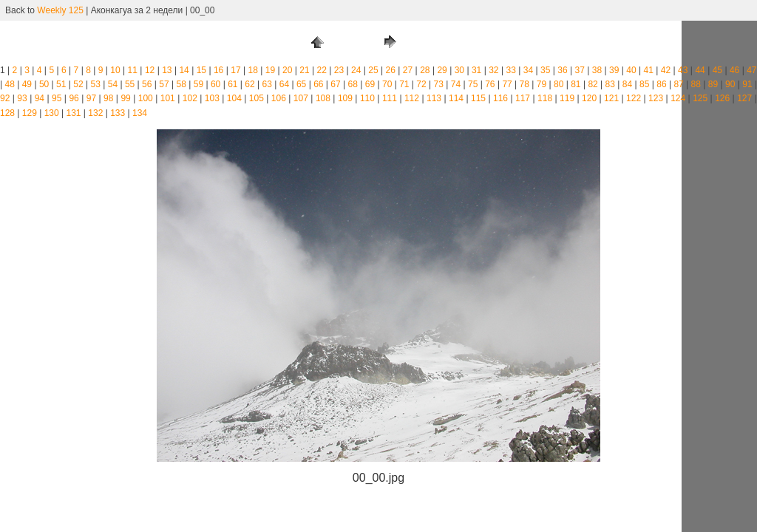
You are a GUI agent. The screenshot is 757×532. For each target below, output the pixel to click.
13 (167, 70)
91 (747, 84)
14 (184, 70)
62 (249, 84)
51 (61, 84)
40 (631, 70)
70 (387, 84)
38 (597, 70)
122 (634, 98)
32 (493, 70)
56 (147, 84)
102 (190, 98)
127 (744, 98)
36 (562, 70)
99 (125, 98)
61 (232, 84)
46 (734, 70)
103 (212, 98)
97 (91, 98)
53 (96, 84)
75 (473, 84)
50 (44, 84)
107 (301, 98)
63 (267, 84)
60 (215, 84)
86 (661, 84)
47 (751, 70)
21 (304, 70)
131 (73, 113)
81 (576, 84)
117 (523, 98)
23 (339, 70)
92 (5, 98)
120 (589, 98)
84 (627, 84)
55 (130, 84)
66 (318, 84)
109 (345, 98)
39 (614, 70)
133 (118, 113)
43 (683, 70)
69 (370, 84)
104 (234, 98)
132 (95, 113)
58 (181, 84)
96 (74, 98)
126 (722, 98)
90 (730, 84)
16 (218, 70)
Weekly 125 (60, 10)
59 (198, 84)
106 (279, 98)
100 (146, 98)
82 (593, 84)
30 (459, 70)
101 (168, 98)
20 (287, 70)
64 (284, 84)
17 (235, 70)
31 (476, 70)
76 (490, 84)
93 (22, 98)
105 (257, 98)
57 (164, 84)
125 (700, 98)
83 (610, 84)
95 (57, 98)
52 (78, 84)
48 (9, 84)
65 (301, 84)
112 (412, 98)
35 (545, 70)
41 (649, 70)
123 (656, 98)
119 (567, 98)
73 (439, 84)
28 (425, 70)
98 (108, 98)
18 (252, 70)
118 (545, 98)
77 (507, 84)
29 (442, 70)
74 (456, 84)
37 (580, 70)
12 (150, 70)
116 (500, 98)
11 (133, 70)
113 (434, 98)
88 (696, 84)
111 (390, 98)
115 (478, 98)
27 (408, 70)
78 (525, 84)
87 (678, 84)
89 (713, 84)
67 (335, 84)
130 (52, 113)
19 (270, 70)
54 (113, 84)
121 (611, 98)
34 (528, 70)
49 (27, 84)
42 (666, 70)
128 (7, 113)
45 (717, 70)
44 (700, 70)
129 (30, 113)
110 (367, 98)
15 (201, 70)
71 (404, 84)
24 (356, 70)
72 (421, 84)
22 (322, 70)
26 (391, 70)
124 (678, 98)
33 (510, 70)
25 (373, 70)
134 (140, 113)
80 (559, 84)
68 (353, 84)
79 (542, 84)
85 (644, 84)
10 (115, 70)
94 (40, 98)
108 (323, 98)
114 (456, 98)
